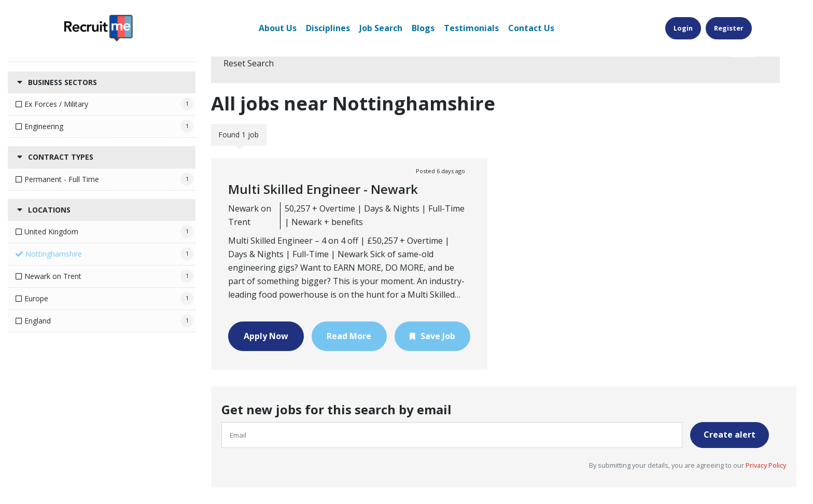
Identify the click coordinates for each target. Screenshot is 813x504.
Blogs (423, 28)
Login (683, 28)
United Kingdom (51, 232)
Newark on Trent (53, 276)
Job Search (381, 28)
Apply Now (266, 336)
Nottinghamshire (54, 254)
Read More (349, 336)
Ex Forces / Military (56, 104)
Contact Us (531, 28)
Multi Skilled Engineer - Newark (323, 189)
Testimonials (471, 28)
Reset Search (249, 63)
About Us (278, 28)
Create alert (730, 435)
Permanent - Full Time (62, 179)
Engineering (44, 126)
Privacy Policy (765, 465)
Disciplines (328, 28)
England (38, 321)
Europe (36, 298)
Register (729, 28)
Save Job (438, 336)
